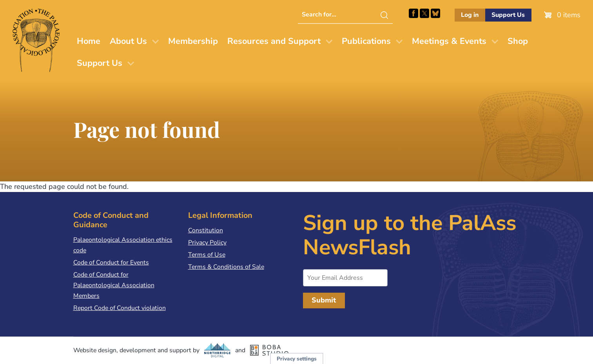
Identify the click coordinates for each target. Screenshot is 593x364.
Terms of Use (207, 255)
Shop (518, 41)
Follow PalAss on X (424, 13)
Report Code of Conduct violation (120, 308)
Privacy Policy (207, 243)
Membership (193, 41)
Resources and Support (274, 41)
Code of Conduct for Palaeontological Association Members (114, 285)
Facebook (413, 13)
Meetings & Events (449, 41)
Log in (470, 15)
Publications (366, 41)
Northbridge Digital (218, 350)
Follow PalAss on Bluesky (435, 13)
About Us (128, 41)
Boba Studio (269, 350)
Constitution (206, 230)
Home (89, 41)
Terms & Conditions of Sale (226, 267)
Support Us (508, 15)
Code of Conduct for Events (111, 263)
